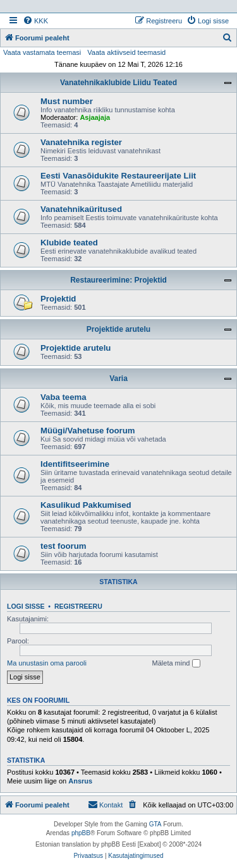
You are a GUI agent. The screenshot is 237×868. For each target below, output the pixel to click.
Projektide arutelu (118, 329)
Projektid (58, 299)
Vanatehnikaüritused (81, 209)
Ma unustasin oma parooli (47, 663)
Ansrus (80, 781)
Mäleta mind (176, 664)
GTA (155, 824)
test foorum (64, 546)
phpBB (81, 833)
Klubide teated (69, 243)
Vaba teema (64, 397)
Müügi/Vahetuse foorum (88, 431)
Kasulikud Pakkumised (86, 505)
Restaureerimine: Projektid (118, 280)
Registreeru (78, 606)
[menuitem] (35, 21)
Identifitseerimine (75, 464)
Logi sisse (26, 606)
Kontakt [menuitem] (105, 804)
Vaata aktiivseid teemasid (126, 52)
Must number (67, 101)
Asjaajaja (95, 117)
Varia (118, 378)
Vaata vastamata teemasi (42, 52)
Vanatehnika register (81, 142)
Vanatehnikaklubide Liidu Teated (118, 83)
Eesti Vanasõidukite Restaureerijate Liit (118, 176)
